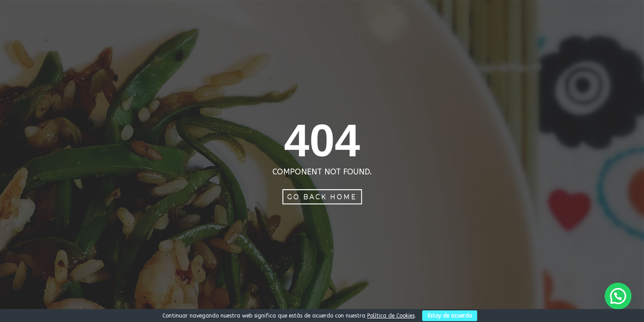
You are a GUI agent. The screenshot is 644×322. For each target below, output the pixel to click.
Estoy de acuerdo (450, 316)
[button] (618, 296)
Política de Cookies (391, 316)
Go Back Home (322, 197)
